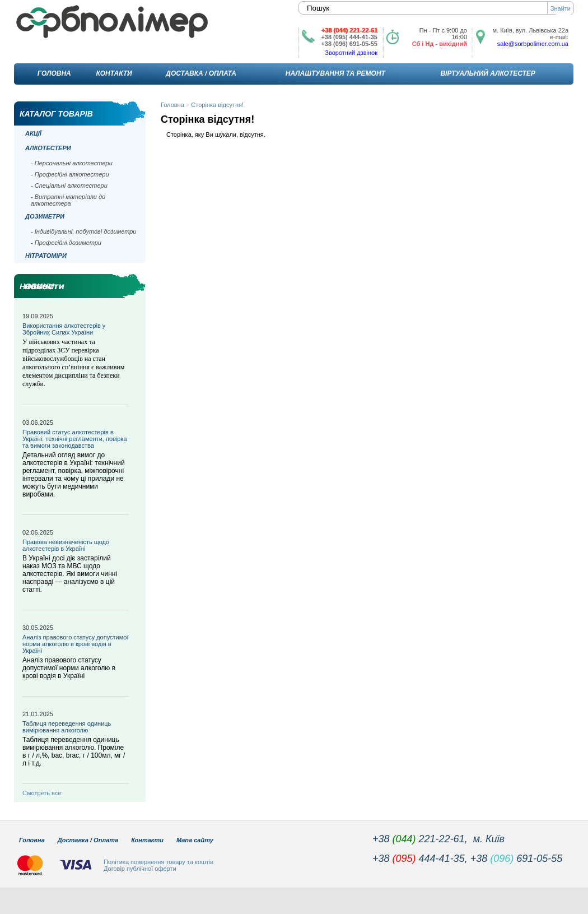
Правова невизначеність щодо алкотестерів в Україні (66, 545)
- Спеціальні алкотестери (69, 185)
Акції (33, 133)
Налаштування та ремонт (335, 73)
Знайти (561, 8)
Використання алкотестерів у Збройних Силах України (64, 329)
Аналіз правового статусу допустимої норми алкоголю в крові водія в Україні (75, 644)
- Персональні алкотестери (72, 163)
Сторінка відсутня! (217, 105)
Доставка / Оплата (201, 73)
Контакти (114, 73)
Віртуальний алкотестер (487, 73)
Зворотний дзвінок (351, 53)
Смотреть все (42, 793)
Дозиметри (45, 216)
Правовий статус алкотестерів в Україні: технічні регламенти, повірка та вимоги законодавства (75, 439)
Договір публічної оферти (140, 869)
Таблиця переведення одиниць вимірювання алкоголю (67, 727)
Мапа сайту (195, 840)
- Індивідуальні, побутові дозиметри (83, 231)
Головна (54, 73)
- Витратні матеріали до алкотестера (68, 200)
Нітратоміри (46, 256)
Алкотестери (48, 148)
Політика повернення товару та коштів (158, 862)
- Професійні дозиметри (66, 243)
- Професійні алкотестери (70, 174)
